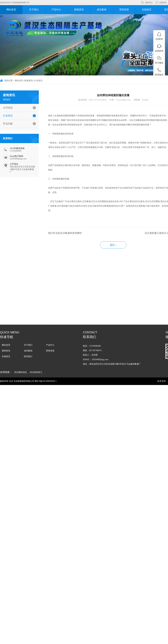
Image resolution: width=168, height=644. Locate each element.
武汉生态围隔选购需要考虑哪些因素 (63, 327)
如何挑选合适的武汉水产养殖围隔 (62, 294)
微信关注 (149, 3)
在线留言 (147, 10)
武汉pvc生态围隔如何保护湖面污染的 (63, 300)
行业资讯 (38, 81)
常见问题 (8, 124)
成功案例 (102, 10)
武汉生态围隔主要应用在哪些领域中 (136, 321)
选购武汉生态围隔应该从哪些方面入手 (137, 316)
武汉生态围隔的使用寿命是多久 (61, 316)
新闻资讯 (79, 10)
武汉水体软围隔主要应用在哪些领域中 (137, 300)
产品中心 (56, 10)
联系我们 (28, 356)
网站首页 (11, 10)
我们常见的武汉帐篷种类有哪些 (65, 233)
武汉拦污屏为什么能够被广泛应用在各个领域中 (68, 311)
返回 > (113, 245)
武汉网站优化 (21, 372)
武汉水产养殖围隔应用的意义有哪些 (136, 332)
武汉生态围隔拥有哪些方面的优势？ (136, 327)
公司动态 (8, 108)
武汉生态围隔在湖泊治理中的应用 (62, 332)
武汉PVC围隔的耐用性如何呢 (132, 289)
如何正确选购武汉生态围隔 (131, 305)
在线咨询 (163, 3)
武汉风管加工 (36, 372)
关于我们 (34, 10)
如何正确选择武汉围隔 (57, 289)
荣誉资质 (124, 10)
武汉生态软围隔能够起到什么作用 (134, 311)
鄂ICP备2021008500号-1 (46, 381)
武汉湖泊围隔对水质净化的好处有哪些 (137, 294)
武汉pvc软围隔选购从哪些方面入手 (62, 305)
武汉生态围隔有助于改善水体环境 (62, 321)
